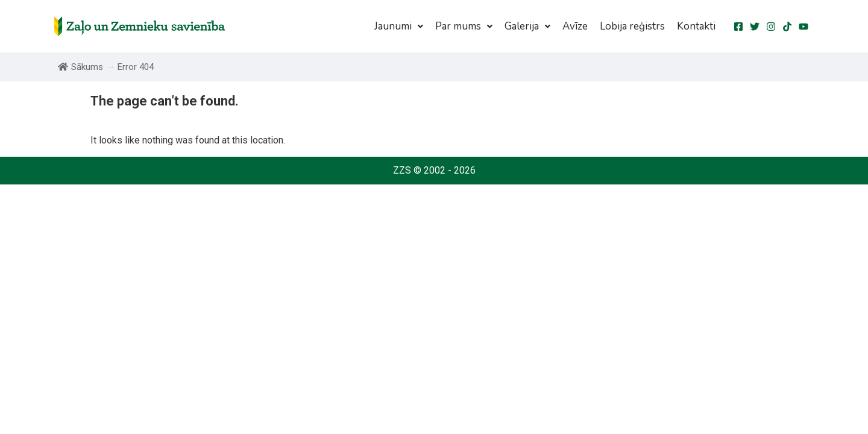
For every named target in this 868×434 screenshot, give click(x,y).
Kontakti (696, 26)
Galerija (527, 26)
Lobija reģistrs (632, 26)
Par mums (464, 26)
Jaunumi (399, 26)
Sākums (80, 67)
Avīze (575, 26)
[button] (399, 26)
